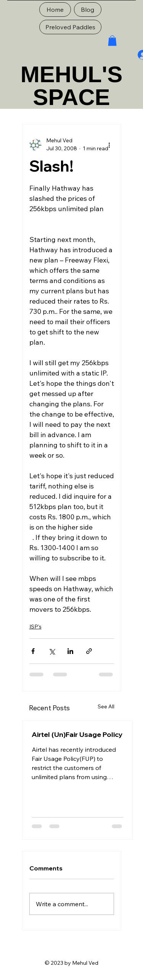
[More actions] (109, 145)
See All (106, 706)
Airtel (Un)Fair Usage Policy (77, 734)
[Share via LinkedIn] (70, 651)
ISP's (35, 627)
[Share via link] (89, 651)
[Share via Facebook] (33, 651)
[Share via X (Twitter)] (52, 651)
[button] (112, 41)
